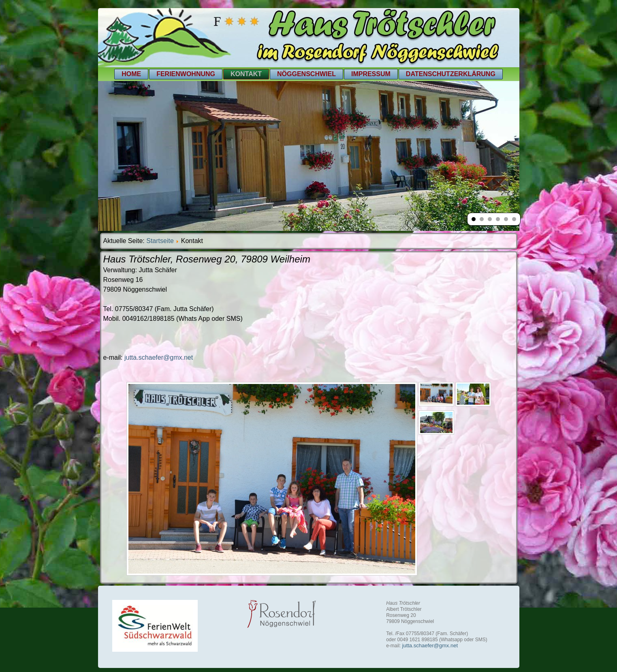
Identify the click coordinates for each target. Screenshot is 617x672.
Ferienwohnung (186, 74)
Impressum (371, 74)
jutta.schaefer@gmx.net (159, 357)
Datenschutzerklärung (451, 74)
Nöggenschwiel (306, 74)
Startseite (160, 241)
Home (131, 74)
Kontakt (246, 74)
